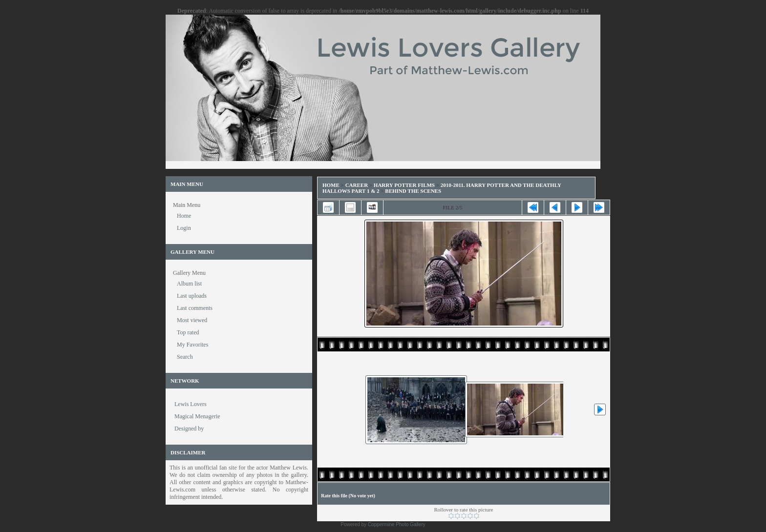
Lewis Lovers (191, 404)
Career (357, 185)
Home (331, 185)
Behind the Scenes (413, 191)
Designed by (189, 429)
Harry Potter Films (404, 185)
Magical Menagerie (197, 416)
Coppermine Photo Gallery (397, 524)
